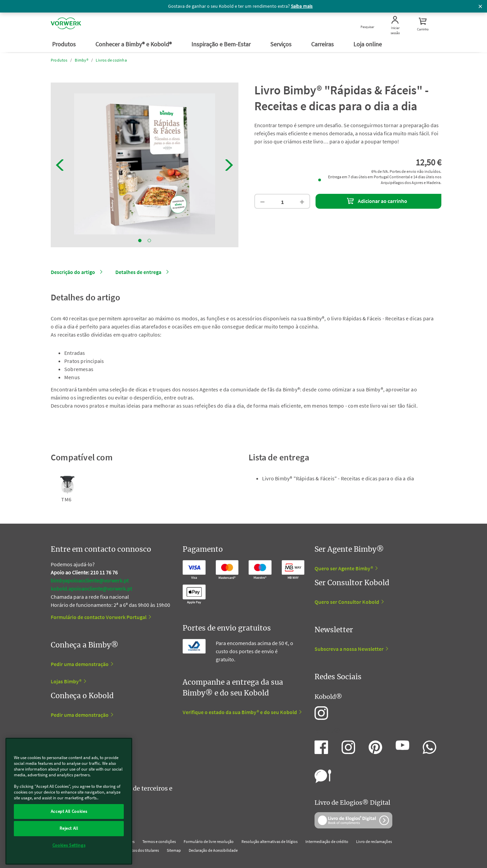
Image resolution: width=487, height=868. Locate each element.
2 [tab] (149, 241)
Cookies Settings (69, 845)
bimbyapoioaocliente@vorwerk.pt (90, 580)
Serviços (282, 44)
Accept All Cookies (69, 811)
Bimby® (82, 60)
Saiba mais (302, 6)
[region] (69, 801)
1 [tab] (140, 241)
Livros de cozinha (111, 60)
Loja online (368, 44)
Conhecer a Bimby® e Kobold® (134, 44)
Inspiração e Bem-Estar (222, 44)
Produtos (65, 44)
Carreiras (323, 44)
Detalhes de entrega (138, 272)
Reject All (69, 828)
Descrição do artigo (73, 272)
